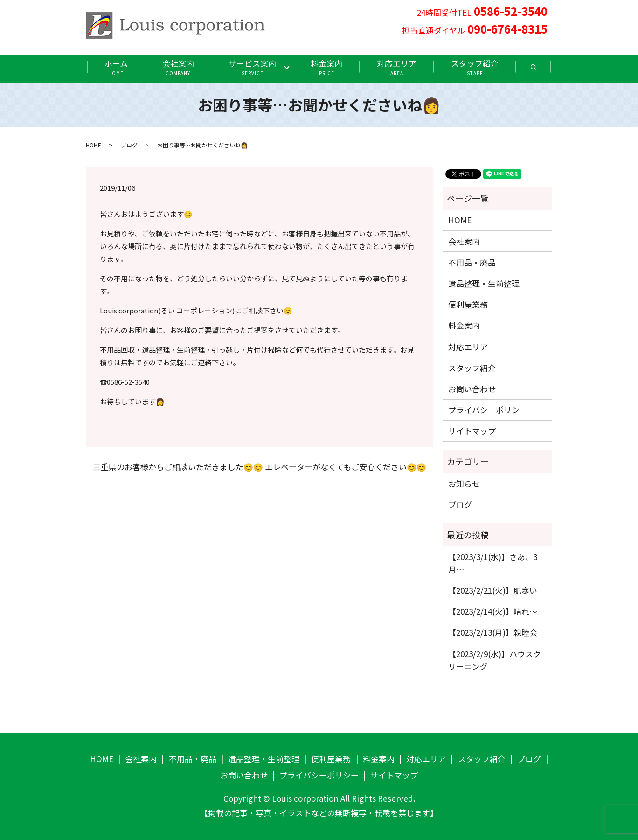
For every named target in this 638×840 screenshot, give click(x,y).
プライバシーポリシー (488, 410)
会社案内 (178, 67)
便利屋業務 (468, 304)
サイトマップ (472, 431)
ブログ (129, 145)
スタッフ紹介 (476, 67)
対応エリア (397, 67)
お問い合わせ (472, 389)
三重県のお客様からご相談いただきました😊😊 (178, 467)
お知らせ (464, 483)
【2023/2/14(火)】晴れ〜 (493, 611)
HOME (94, 145)
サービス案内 (252, 67)
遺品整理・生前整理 (484, 283)
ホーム (115, 67)
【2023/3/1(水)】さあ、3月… (493, 563)
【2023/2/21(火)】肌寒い (493, 590)
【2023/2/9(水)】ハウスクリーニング (495, 660)
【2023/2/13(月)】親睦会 (493, 632)
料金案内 (327, 67)
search (543, 70)
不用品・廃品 (472, 262)
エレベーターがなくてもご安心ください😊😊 (346, 467)
